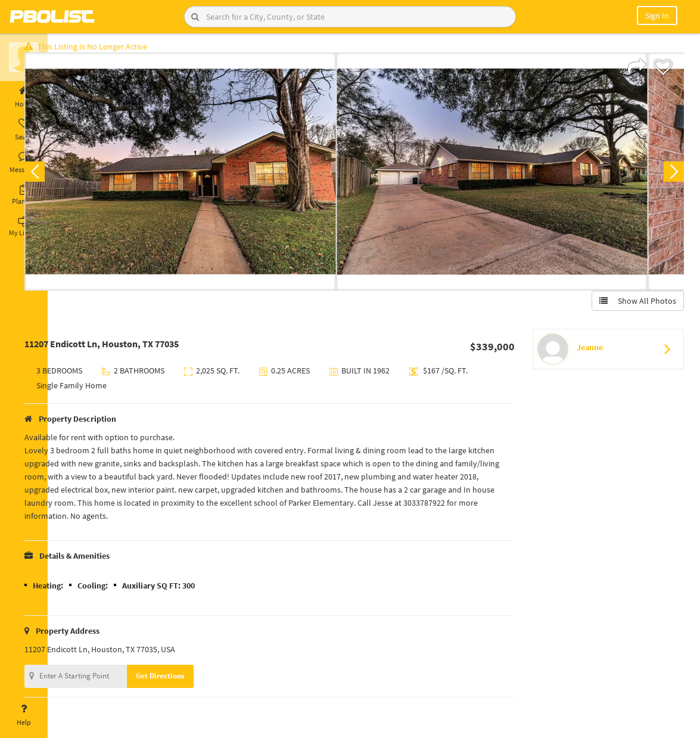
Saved (24, 130)
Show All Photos (633, 306)
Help (24, 715)
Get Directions (192, 681)
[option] (212, 176)
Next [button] (669, 176)
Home (24, 97)
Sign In (657, 15)
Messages (24, 163)
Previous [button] (67, 176)
